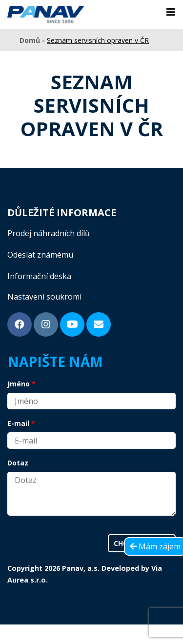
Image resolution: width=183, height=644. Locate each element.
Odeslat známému (40, 255)
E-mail (18, 423)
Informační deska (39, 276)
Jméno (19, 384)
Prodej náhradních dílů (49, 233)
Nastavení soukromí (44, 297)
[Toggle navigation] (171, 12)
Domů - (33, 40)
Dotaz (18, 463)
